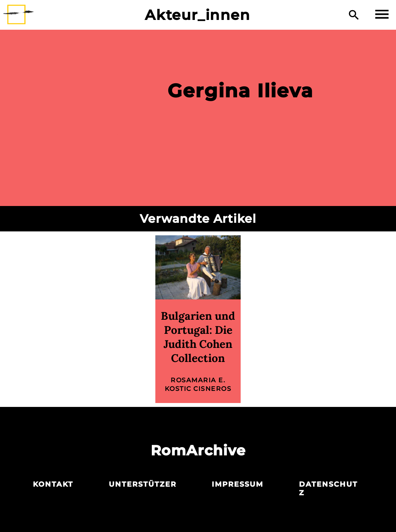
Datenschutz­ (328, 489)
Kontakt (53, 484)
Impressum (238, 484)
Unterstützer (143, 484)
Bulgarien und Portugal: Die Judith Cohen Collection (198, 337)
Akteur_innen (197, 15)
